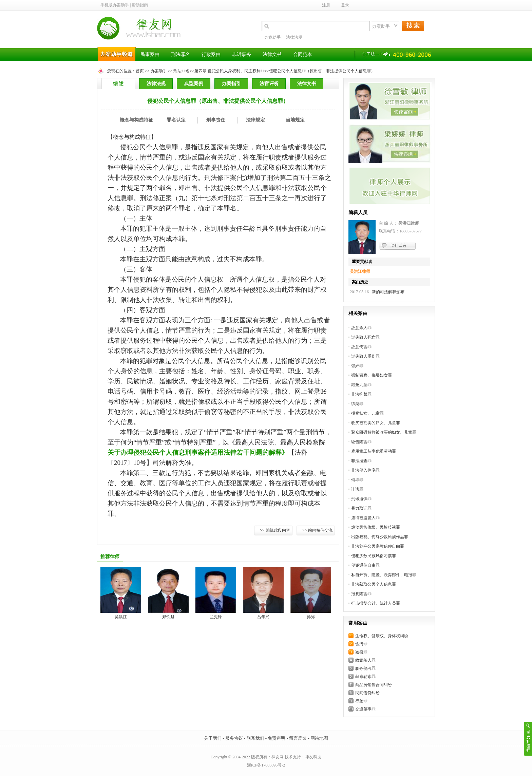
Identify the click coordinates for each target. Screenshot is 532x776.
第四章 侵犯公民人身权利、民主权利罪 (230, 71)
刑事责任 (216, 120)
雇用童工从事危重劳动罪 (374, 451)
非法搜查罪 (361, 461)
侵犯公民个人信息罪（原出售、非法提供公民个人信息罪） (322, 71)
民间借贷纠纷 (367, 693)
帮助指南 (140, 5)
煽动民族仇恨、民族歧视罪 (376, 527)
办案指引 (231, 84)
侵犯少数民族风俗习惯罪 (374, 556)
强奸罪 (357, 366)
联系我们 (255, 738)
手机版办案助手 (115, 5)
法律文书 (307, 84)
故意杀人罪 (361, 328)
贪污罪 (361, 644)
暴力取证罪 (361, 508)
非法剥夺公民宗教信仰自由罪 (378, 546)
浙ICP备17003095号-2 (266, 765)
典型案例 (194, 84)
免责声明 (277, 738)
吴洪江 (121, 617)
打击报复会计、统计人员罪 (376, 603)
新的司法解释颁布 (387, 292)
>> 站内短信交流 (317, 530)
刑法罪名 (182, 71)
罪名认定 (176, 120)
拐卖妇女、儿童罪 (367, 413)
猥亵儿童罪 (361, 385)
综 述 (118, 84)
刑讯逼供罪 (361, 499)
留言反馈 (298, 738)
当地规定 (295, 120)
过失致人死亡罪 (365, 337)
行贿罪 (361, 701)
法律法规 (294, 37)
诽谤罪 (357, 489)
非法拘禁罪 (361, 394)
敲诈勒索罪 (365, 677)
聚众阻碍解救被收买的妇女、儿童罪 (384, 432)
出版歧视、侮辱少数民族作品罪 (380, 537)
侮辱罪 (357, 480)
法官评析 (269, 84)
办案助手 (272, 37)
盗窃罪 (361, 652)
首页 (140, 71)
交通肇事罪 (365, 709)
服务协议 (234, 738)
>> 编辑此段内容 (275, 530)
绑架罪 (357, 404)
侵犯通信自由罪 (365, 565)
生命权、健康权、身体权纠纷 (382, 636)
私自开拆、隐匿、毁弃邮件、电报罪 (384, 575)
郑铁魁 (168, 617)
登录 (345, 5)
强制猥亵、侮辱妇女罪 (372, 375)
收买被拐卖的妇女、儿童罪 (376, 423)
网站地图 (319, 738)
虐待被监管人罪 (365, 518)
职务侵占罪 (365, 668)
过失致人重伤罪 (365, 356)
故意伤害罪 (361, 347)
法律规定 (255, 120)
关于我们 (213, 738)
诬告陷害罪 (361, 442)
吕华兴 (263, 617)
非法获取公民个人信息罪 (374, 584)
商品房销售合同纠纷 (374, 685)
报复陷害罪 (361, 594)
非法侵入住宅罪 (365, 470)
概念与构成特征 (136, 120)
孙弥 (311, 617)
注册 (326, 5)
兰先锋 (216, 617)
